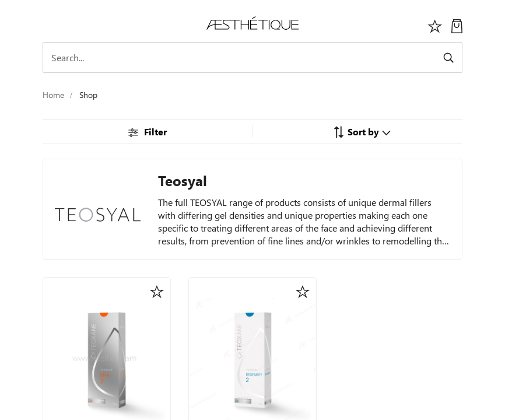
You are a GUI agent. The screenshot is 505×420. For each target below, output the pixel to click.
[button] (362, 131)
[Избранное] (435, 25)
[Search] (253, 57)
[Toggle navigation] (49, 24)
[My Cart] (457, 25)
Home (53, 95)
